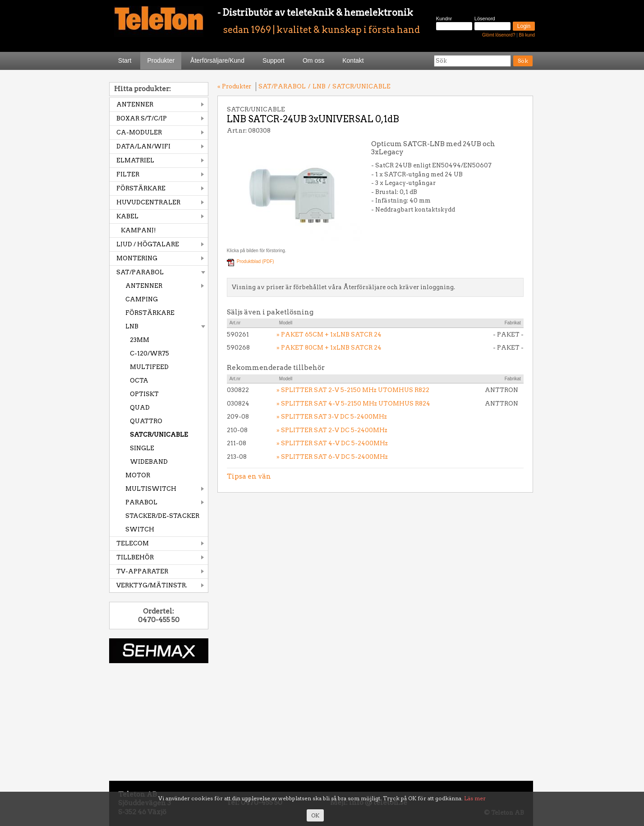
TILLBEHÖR (135, 557)
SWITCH (140, 529)
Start (125, 60)
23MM (140, 340)
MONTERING (137, 258)
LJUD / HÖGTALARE (148, 244)
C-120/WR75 (149, 353)
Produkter (161, 60)
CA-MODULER (139, 132)
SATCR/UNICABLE (159, 435)
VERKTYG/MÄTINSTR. (152, 585)
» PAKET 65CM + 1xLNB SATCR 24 (329, 335)
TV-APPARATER (142, 571)
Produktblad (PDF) (255, 261)
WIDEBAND (149, 462)
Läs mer (475, 798)
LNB (132, 326)
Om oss (313, 60)
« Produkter (234, 86)
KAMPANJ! (138, 230)
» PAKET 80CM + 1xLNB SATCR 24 (329, 348)
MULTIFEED (149, 367)
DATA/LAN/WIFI (143, 146)
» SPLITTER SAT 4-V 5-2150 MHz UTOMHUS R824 (353, 404)
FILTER (128, 174)
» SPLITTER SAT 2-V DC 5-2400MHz (332, 430)
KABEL (127, 216)
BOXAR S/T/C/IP (142, 118)
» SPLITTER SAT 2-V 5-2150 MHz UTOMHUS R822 (353, 390)
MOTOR (138, 475)
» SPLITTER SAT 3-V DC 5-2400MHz (332, 417)
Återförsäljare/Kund (217, 60)
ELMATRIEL (135, 160)
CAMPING (142, 299)
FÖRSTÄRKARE (141, 188)
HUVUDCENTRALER (148, 202)
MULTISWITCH (151, 489)
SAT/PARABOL (140, 272)
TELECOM (133, 543)
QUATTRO (146, 421)
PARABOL (141, 502)
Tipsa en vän (249, 476)
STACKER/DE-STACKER (162, 516)
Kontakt (353, 60)
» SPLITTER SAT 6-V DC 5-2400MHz (332, 457)
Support (274, 60)
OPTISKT (144, 394)
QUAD (140, 408)
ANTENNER (135, 104)
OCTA (139, 381)
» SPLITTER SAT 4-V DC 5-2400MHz (332, 443)
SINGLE (142, 448)
